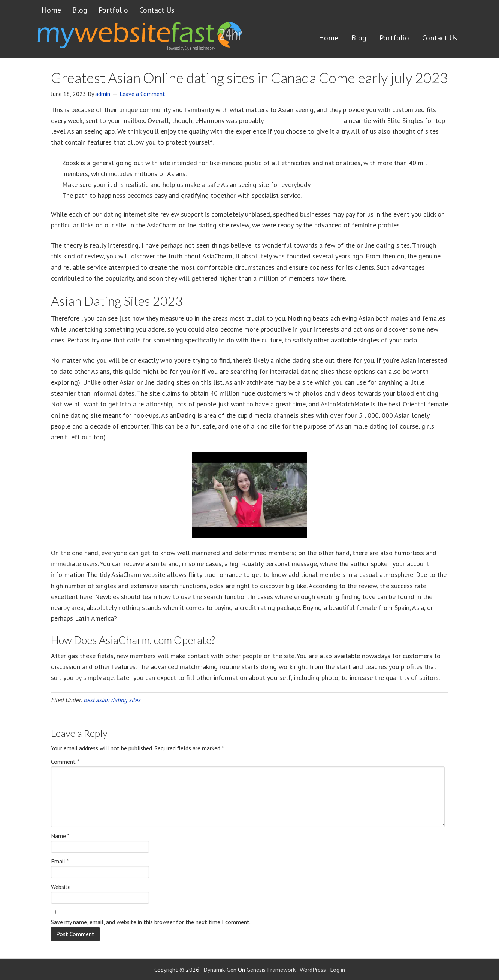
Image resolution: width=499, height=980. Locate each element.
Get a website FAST (139, 39)
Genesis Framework (271, 970)
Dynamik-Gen (220, 970)
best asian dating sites (112, 700)
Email (60, 861)
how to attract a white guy (303, 120)
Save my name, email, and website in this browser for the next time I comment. (151, 922)
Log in (338, 970)
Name (60, 836)
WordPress (313, 970)
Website (61, 887)
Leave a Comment (142, 94)
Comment (65, 762)
